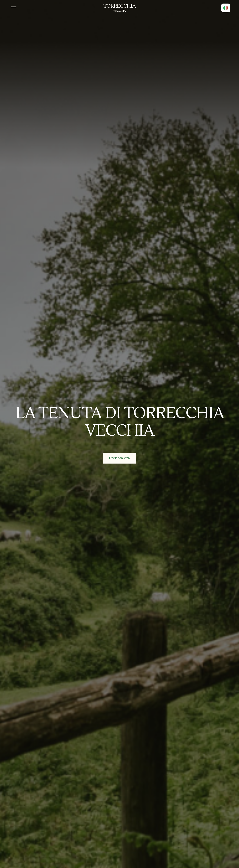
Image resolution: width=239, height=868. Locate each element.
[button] (226, 8)
